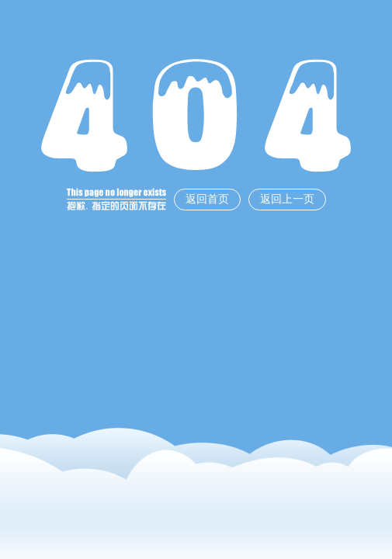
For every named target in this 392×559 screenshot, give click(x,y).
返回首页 (207, 199)
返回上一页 (287, 199)
